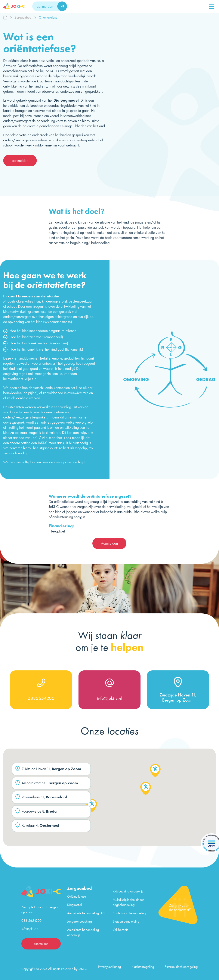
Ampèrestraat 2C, (47, 783)
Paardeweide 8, (36, 812)
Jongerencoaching (79, 921)
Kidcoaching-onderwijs (128, 891)
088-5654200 (31, 921)
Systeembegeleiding (126, 921)
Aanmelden (109, 543)
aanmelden (45, 6)
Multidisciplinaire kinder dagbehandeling (128, 902)
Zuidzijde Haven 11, (48, 769)
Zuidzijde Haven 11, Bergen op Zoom (178, 698)
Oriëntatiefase (77, 896)
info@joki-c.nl (109, 698)
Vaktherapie (121, 930)
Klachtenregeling (143, 967)
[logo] (16, 6)
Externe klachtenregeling (181, 967)
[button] (92, 806)
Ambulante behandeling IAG (86, 913)
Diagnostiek (75, 905)
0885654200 (41, 698)
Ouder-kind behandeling (129, 913)
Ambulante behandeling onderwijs (83, 932)
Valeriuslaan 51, (41, 798)
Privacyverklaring (109, 967)
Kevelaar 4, (37, 826)
